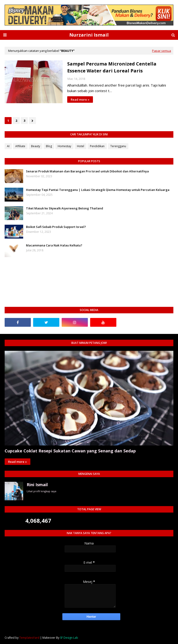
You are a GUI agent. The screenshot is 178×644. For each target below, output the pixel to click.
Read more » (80, 100)
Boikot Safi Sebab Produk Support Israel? (56, 227)
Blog (49, 146)
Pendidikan (97, 146)
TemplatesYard (29, 638)
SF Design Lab (69, 638)
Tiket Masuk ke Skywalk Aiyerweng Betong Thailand (65, 208)
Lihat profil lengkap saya (41, 491)
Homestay (64, 146)
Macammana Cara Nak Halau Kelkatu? (54, 245)
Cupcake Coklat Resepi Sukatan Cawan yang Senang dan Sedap (70, 451)
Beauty (36, 146)
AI (8, 146)
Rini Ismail (37, 485)
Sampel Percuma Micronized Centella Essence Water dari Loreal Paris (112, 67)
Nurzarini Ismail (89, 35)
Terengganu (118, 146)
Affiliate (20, 146)
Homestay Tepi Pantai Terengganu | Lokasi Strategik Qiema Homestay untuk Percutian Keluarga (98, 190)
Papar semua (162, 51)
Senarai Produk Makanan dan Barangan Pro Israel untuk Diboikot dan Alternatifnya (87, 171)
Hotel (81, 146)
